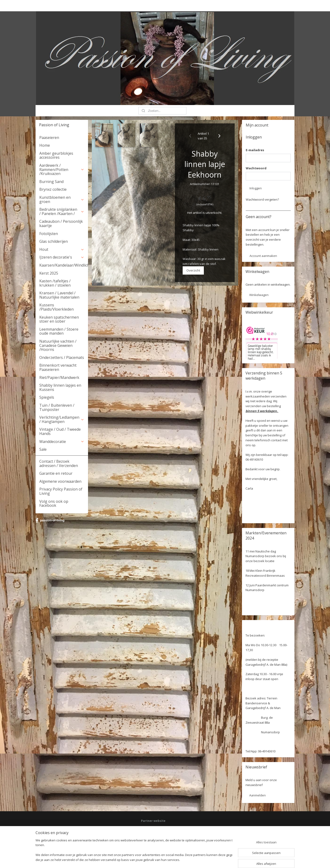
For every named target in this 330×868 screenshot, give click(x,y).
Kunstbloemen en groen (62, 199)
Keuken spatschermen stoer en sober (59, 319)
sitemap (149, 859)
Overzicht (193, 270)
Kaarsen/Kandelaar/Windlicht (64, 265)
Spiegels (47, 397)
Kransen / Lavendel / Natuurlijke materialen (59, 295)
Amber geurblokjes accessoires (56, 155)
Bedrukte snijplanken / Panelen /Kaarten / (62, 211)
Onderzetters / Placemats (62, 357)
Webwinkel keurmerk (155, 842)
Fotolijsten (49, 234)
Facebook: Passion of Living (159, 828)
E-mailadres (255, 150)
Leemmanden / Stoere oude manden (59, 331)
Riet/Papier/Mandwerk (59, 377)
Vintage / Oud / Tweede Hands (60, 431)
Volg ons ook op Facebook (54, 503)
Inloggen (256, 188)
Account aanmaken (263, 256)
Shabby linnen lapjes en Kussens (60, 387)
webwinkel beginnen (177, 859)
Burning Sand (51, 182)
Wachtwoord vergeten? (262, 199)
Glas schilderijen (54, 241)
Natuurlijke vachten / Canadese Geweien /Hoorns (58, 345)
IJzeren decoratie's (62, 257)
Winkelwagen (259, 295)
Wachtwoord (256, 168)
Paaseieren (49, 138)
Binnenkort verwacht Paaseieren (58, 367)
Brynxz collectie (53, 189)
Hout (62, 249)
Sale (43, 449)
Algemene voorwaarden (60, 481)
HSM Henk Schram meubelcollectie (164, 837)
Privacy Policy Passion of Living (61, 491)
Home (45, 145)
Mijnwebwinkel (218, 859)
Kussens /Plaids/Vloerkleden (56, 307)
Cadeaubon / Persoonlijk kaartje (61, 223)
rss (159, 859)
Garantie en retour (56, 473)
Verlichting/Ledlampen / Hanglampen (62, 419)
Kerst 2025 (49, 273)
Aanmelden (258, 795)
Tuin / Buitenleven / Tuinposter (57, 407)
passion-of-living (50, 520)
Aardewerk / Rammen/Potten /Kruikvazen (62, 169)
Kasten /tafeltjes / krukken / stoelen (55, 283)
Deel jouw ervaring (153, 833)
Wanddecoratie (62, 442)
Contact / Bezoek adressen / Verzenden (59, 463)
